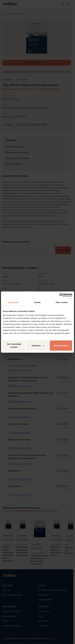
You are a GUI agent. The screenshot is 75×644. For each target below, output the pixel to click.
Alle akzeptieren (61, 345)
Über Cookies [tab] (62, 302)
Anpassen (38, 345)
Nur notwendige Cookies (14, 345)
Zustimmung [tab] (13, 302)
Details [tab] (37, 302)
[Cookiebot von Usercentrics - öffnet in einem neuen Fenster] (61, 295)
